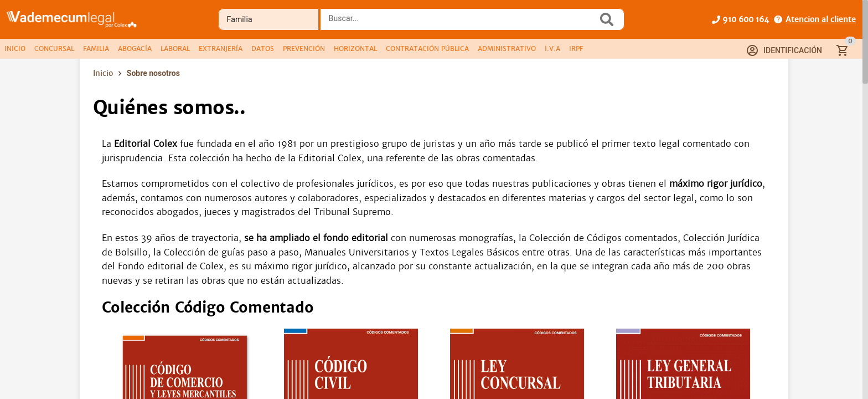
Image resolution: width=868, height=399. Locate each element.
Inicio (103, 73)
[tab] (15, 49)
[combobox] (462, 23)
